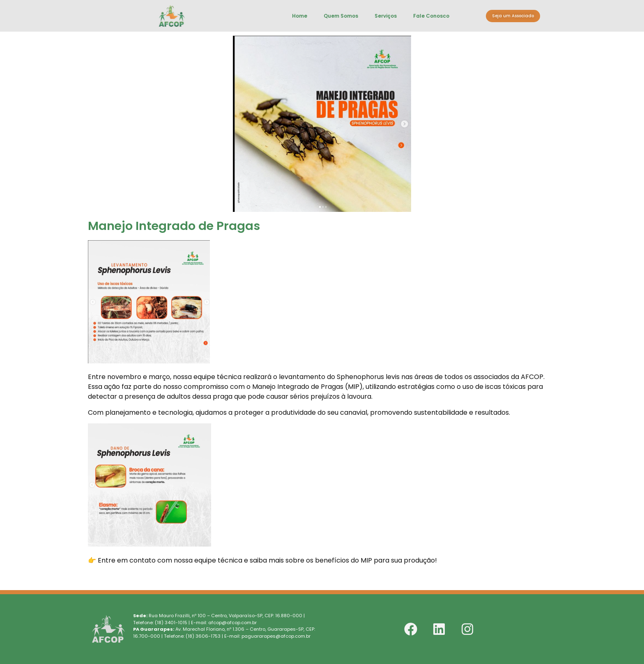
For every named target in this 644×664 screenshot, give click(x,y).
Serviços (386, 16)
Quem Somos (341, 16)
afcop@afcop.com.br (232, 623)
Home (300, 16)
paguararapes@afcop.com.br (276, 636)
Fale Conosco (431, 16)
